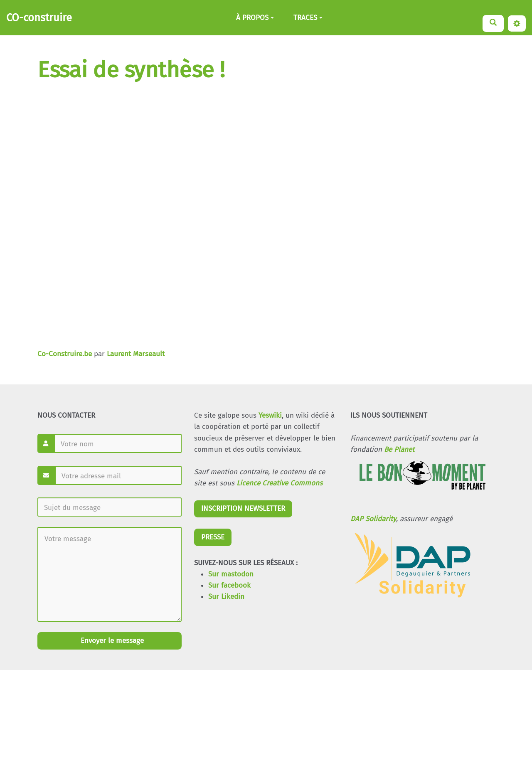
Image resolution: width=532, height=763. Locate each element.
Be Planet (399, 449)
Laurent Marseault (136, 354)
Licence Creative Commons (280, 483)
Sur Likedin (226, 597)
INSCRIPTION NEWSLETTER (243, 508)
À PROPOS (255, 18)
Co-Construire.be (65, 354)
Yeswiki (270, 415)
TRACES (308, 18)
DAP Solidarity (373, 519)
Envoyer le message (111, 641)
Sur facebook (229, 585)
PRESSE (213, 537)
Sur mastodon (231, 574)
